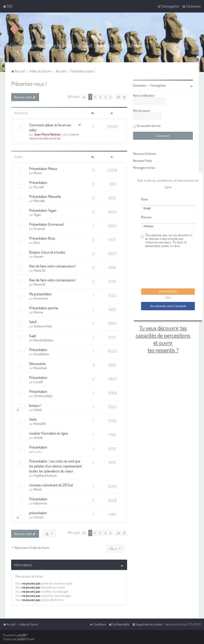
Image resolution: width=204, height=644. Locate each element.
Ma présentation (40, 294)
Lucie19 (38, 382)
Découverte (37, 363)
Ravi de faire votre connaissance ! (52, 266)
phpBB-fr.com (26, 639)
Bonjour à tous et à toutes (47, 252)
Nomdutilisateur (44, 340)
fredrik (38, 410)
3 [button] (100, 97)
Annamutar (41, 298)
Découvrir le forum (145, 153)
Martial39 (40, 423)
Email (145, 199)
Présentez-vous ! (29, 83)
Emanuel (39, 228)
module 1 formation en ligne (49, 433)
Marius (38, 173)
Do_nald (39, 187)
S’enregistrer (158, 85)
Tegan (37, 215)
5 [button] (110, 97)
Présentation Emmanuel (46, 224)
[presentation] (171, 268)
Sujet (33, 335)
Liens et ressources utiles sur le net (54, 136)
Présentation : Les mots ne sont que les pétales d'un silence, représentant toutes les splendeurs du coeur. (55, 466)
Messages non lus (144, 167)
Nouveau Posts (143, 160)
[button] (84, 97)
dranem (39, 256)
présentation (38, 513)
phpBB (22, 635)
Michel (38, 489)
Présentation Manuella (45, 196)
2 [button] (95, 97)
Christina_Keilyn (43, 396)
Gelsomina (40, 503)
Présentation (38, 182)
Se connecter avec (168, 306)
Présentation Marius (43, 168)
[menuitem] (8, 6)
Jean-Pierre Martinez (47, 134)
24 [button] (118, 97)
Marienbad (40, 368)
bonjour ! (35, 405)
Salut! (33, 322)
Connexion (140, 85)
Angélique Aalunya (45, 475)
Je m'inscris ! (168, 291)
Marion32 (40, 270)
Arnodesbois (41, 354)
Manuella (39, 201)
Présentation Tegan (43, 210)
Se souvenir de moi (149, 126)
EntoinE (39, 517)
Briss (37, 242)
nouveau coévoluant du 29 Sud (51, 485)
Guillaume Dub (43, 326)
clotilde (38, 437)
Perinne (38, 312)
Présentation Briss (42, 238)
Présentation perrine (44, 308)
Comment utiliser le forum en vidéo (50, 127)
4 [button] (105, 97)
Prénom (146, 217)
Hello (33, 419)
